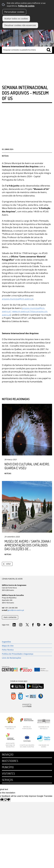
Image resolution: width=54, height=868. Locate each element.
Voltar (8, 564)
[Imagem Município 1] (27, 35)
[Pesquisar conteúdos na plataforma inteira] (49, 50)
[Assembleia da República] (44, 724)
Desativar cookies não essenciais (20, 25)
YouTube (45, 625)
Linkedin (14, 625)
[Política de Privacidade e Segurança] (27, 654)
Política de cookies (26, 6)
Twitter (27, 625)
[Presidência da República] (10, 723)
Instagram (21, 625)
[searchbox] (27, 50)
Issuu (39, 625)
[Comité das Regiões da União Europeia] (27, 741)
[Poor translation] (7, 800)
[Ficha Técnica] (27, 650)
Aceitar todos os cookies (16, 19)
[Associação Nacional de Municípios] (10, 740)
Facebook (33, 625)
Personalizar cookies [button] (14, 12)
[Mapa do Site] (27, 646)
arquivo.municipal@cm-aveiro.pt (18, 299)
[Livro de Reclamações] (27, 658)
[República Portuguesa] (27, 723)
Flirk (51, 625)
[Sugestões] (27, 642)
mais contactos (10, 617)
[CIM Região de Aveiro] (44, 741)
